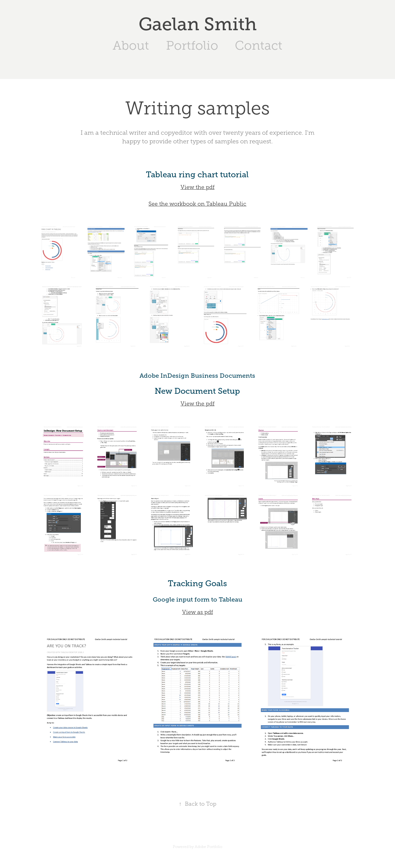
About (131, 45)
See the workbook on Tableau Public (197, 204)
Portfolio (192, 45)
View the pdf (197, 187)
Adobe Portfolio (208, 847)
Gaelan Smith (198, 24)
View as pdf (197, 612)
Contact (259, 45)
